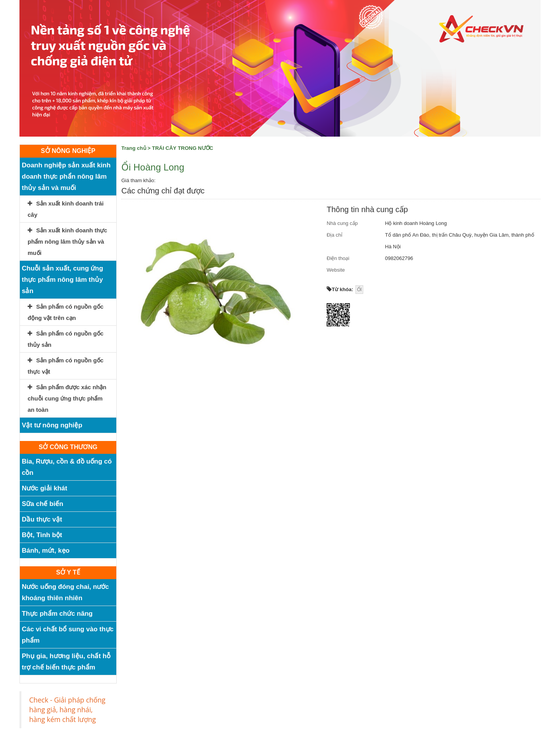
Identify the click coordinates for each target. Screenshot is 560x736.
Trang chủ (134, 148)
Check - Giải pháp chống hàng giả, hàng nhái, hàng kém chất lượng (67, 710)
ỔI (359, 290)
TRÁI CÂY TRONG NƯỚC (183, 148)
